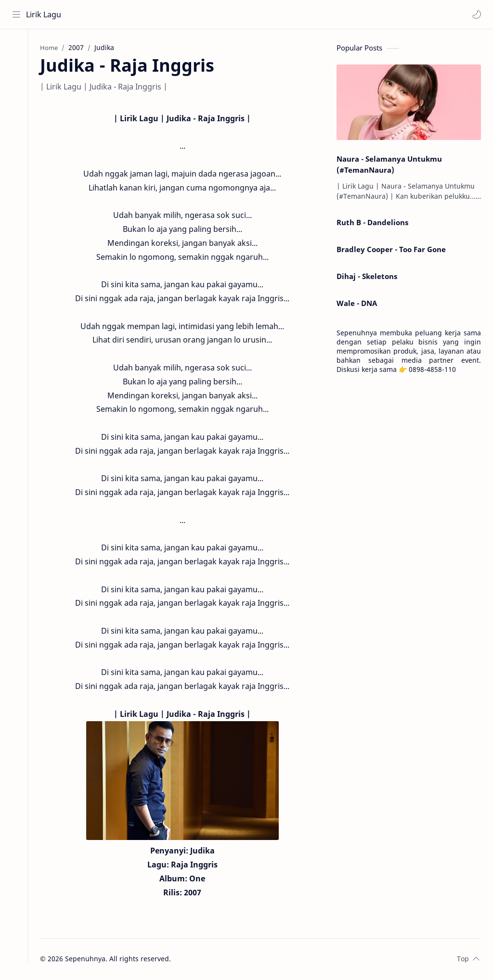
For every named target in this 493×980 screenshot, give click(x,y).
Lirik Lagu (44, 14)
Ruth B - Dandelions (372, 224)
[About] (17, 68)
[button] (476, 14)
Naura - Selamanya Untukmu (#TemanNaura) (389, 165)
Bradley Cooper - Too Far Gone (391, 250)
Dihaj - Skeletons (367, 277)
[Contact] (17, 87)
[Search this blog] (200, 14)
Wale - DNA (357, 304)
